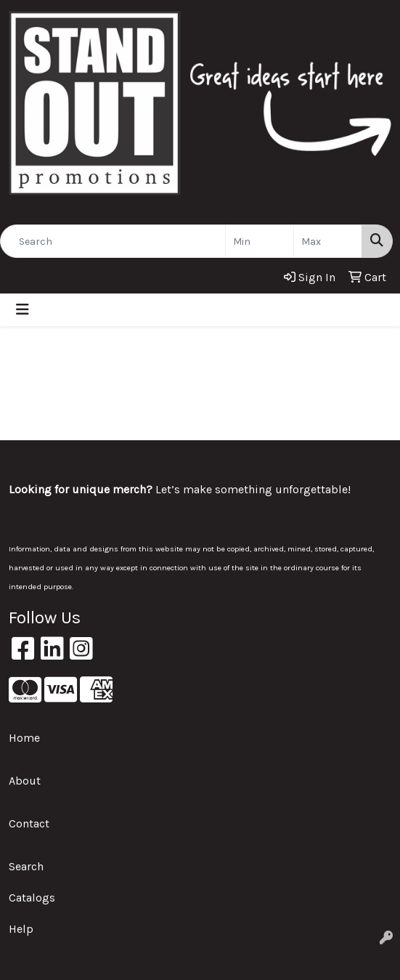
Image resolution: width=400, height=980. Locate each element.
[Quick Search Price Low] (260, 241)
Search (26, 866)
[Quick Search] (113, 241)
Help (21, 929)
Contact (29, 823)
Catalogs (32, 898)
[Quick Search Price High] (328, 241)
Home (24, 738)
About (25, 781)
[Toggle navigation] (23, 310)
